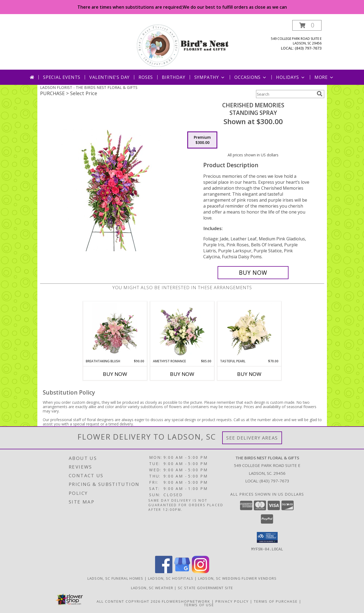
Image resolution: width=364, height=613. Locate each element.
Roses (146, 77)
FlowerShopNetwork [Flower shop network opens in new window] (186, 601)
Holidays (291, 77)
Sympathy (210, 77)
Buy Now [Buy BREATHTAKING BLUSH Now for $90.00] (115, 374)
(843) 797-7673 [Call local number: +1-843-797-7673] (308, 48)
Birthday (173, 77)
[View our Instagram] (201, 571)
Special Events (62, 77)
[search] (320, 94)
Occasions (251, 77)
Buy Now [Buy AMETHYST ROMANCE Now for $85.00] (182, 374)
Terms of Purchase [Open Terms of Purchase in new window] (276, 601)
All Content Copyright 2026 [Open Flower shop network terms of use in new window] (129, 601)
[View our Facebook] (164, 571)
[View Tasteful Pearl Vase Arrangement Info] (249, 330)
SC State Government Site (205, 588)
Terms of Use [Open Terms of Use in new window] (199, 605)
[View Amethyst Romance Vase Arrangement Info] (182, 330)
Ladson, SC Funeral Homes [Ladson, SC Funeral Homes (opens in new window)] (115, 578)
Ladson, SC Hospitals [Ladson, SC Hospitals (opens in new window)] (171, 578)
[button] (307, 25)
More (324, 77)
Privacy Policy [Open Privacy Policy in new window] (232, 601)
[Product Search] (285, 94)
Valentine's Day (109, 77)
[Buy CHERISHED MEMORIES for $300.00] (253, 273)
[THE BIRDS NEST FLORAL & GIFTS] (183, 45)
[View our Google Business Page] (182, 571)
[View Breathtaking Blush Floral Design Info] (115, 330)
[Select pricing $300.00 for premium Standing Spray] (202, 140)
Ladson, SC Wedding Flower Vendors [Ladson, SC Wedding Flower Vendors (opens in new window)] (237, 578)
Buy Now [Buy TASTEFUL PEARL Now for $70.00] (249, 374)
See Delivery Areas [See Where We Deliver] (252, 438)
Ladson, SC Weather (152, 588)
